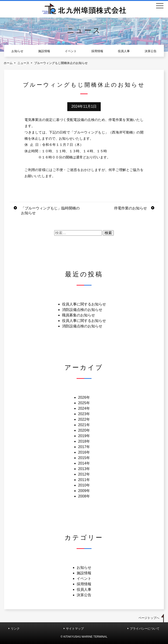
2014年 (84, 463)
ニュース (23, 63)
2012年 (84, 474)
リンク (15, 629)
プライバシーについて (145, 629)
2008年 (84, 496)
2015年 (84, 458)
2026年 (84, 397)
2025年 (84, 403)
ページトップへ (149, 618)
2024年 (84, 408)
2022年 (84, 419)
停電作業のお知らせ (130, 208)
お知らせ (17, 51)
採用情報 (97, 51)
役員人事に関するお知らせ (84, 304)
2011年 (84, 480)
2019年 (84, 436)
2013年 (84, 469)
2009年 (84, 491)
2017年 (84, 447)
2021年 (84, 425)
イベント (71, 51)
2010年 (84, 485)
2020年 (84, 430)
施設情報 (44, 51)
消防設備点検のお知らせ (82, 310)
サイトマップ (75, 629)
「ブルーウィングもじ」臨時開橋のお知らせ (50, 211)
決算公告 (151, 51)
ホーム (8, 63)
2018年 (84, 441)
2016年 (84, 452)
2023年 (84, 414)
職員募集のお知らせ (79, 315)
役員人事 (124, 51)
